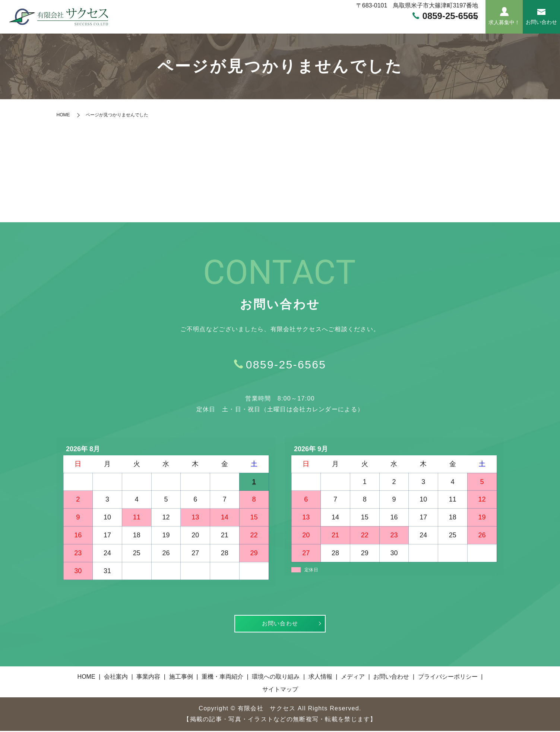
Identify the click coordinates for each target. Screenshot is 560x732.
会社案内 (210, 25)
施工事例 (277, 25)
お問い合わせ (280, 624)
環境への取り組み (373, 25)
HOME (180, 25)
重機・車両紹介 (319, 25)
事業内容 (243, 25)
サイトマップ (280, 690)
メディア (452, 25)
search (474, 25)
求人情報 (419, 25)
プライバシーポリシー (448, 678)
